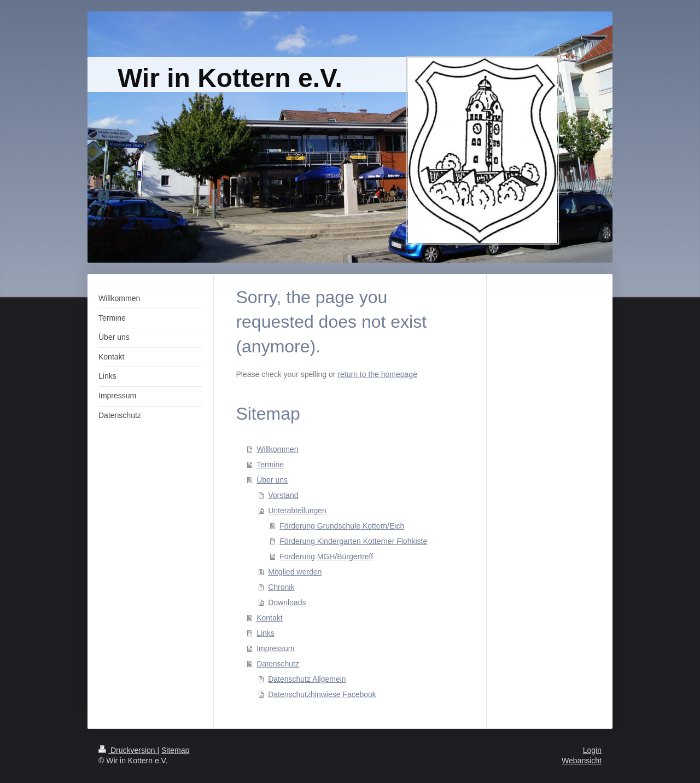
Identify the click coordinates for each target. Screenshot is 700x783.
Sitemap (175, 750)
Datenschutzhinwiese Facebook (322, 694)
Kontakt (269, 618)
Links (266, 633)
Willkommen (277, 449)
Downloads (287, 602)
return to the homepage (377, 374)
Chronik (281, 587)
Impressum (275, 648)
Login (592, 750)
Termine (270, 465)
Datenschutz (278, 664)
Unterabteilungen (297, 511)
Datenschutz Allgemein (307, 679)
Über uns (272, 480)
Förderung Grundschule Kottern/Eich (342, 526)
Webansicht (582, 761)
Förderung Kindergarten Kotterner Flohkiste (353, 541)
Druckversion (128, 750)
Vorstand (283, 495)
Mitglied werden (295, 572)
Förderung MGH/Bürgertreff (326, 556)
